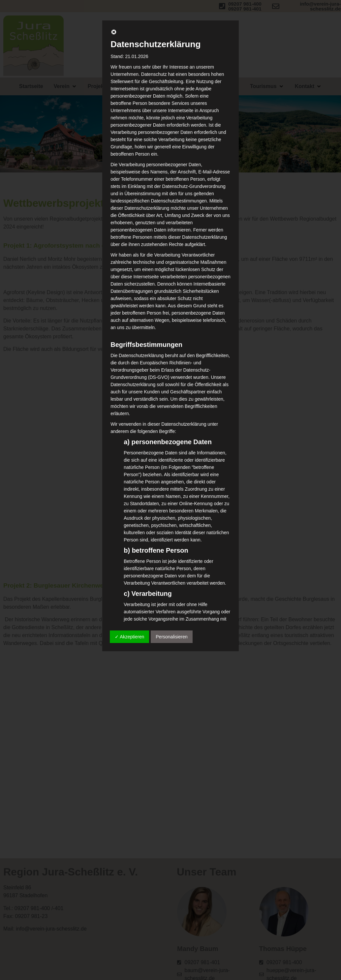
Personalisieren (172, 637)
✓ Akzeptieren (129, 637)
